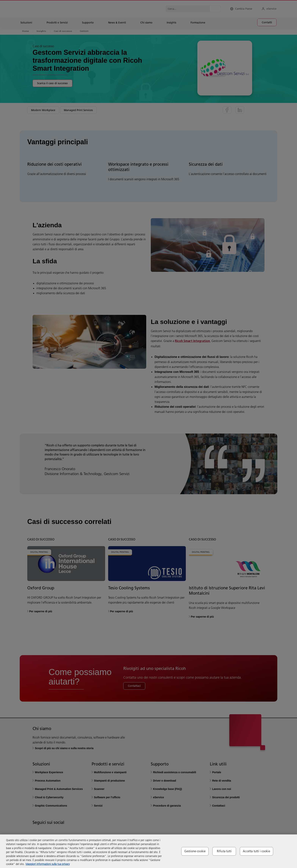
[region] (148, 851)
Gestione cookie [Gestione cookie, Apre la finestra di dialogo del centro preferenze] (195, 851)
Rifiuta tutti (224, 851)
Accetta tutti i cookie (256, 851)
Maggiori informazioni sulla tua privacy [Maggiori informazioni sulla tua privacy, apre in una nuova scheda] (48, 864)
